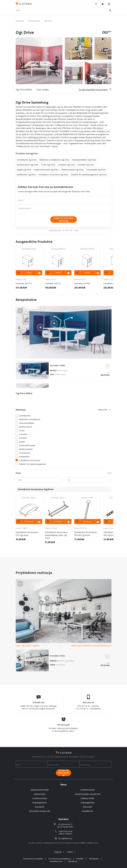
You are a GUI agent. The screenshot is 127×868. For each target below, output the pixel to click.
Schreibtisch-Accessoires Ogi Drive (53, 175)
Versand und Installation (33, 859)
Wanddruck (73, 861)
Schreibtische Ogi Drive (27, 160)
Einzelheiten (29, 522)
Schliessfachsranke (25, 445)
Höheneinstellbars (25, 423)
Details (29, 273)
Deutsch (58, 852)
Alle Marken (94, 859)
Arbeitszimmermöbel (40, 790)
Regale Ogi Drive (24, 170)
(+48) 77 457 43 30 (65, 831)
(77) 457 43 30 (84, 706)
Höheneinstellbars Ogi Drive (84, 160)
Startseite (20, 21)
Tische (20, 431)
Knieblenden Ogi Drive (26, 175)
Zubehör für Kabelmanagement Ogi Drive (89, 175)
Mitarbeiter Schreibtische (28, 419)
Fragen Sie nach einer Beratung (63, 219)
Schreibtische (23, 416)
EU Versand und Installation (60, 859)
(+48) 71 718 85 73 (65, 834)
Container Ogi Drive (66, 165)
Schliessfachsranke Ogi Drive (46, 170)
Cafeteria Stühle (87, 798)
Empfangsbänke (88, 803)
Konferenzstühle (88, 790)
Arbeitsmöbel (34, 21)
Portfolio (80, 859)
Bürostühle (40, 807)
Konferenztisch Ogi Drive (27, 165)
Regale (20, 442)
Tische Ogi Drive (48, 165)
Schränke (21, 438)
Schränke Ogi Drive (86, 165)
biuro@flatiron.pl (65, 838)
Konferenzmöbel (40, 798)
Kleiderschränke (24, 449)
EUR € (70, 852)
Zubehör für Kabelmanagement (31, 464)
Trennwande (23, 453)
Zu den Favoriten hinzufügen (95, 90)
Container (22, 434)
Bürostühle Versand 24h (40, 811)
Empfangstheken (40, 803)
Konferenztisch (24, 427)
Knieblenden (23, 457)
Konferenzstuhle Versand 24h (88, 794)
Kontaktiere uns (56, 861)
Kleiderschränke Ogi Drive (72, 170)
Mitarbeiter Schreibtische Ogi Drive (54, 160)
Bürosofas (88, 807)
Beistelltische (87, 811)
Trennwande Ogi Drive (96, 170)
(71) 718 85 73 (82, 709)
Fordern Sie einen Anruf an (64, 773)
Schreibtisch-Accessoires (28, 460)
